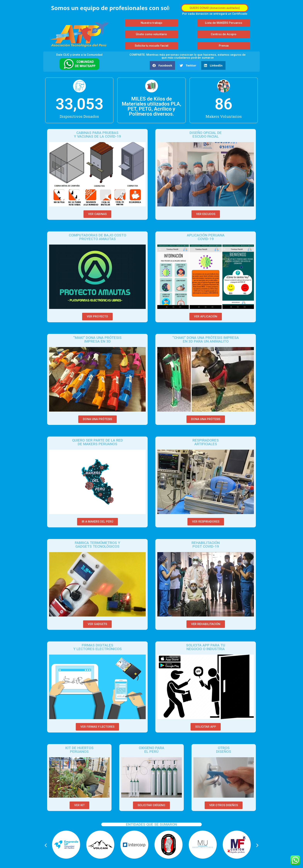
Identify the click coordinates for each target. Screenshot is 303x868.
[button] (215, 8)
